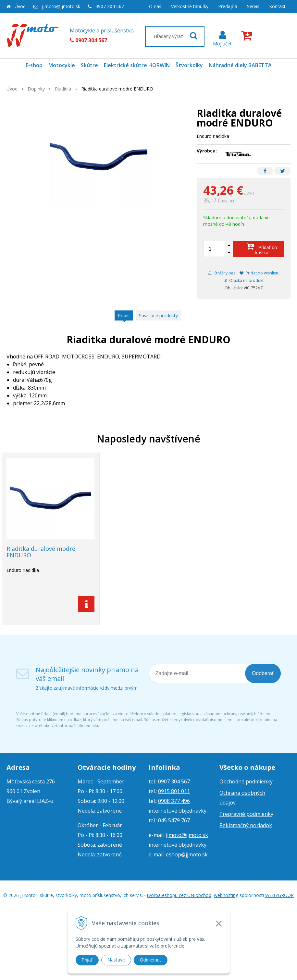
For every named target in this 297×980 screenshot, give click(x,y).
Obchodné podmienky (246, 781)
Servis (253, 6)
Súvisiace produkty (158, 315)
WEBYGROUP (279, 895)
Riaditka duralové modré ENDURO (41, 552)
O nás (155, 6)
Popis (124, 315)
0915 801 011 (174, 791)
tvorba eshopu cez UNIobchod (179, 895)
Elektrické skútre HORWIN (137, 65)
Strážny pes (222, 273)
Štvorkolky (189, 65)
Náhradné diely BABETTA (240, 65)
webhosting (226, 895)
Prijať (87, 960)
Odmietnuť (151, 960)
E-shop (34, 65)
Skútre (89, 65)
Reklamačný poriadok (246, 825)
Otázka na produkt (244, 280)
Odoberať (263, 673)
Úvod (20, 6)
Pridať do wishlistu (260, 273)
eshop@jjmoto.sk (187, 854)
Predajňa (228, 6)
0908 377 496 (174, 801)
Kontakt (277, 6)
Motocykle (62, 65)
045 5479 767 (174, 820)
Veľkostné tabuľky (190, 6)
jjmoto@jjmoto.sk (61, 6)
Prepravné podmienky (246, 814)
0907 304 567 (110, 6)
